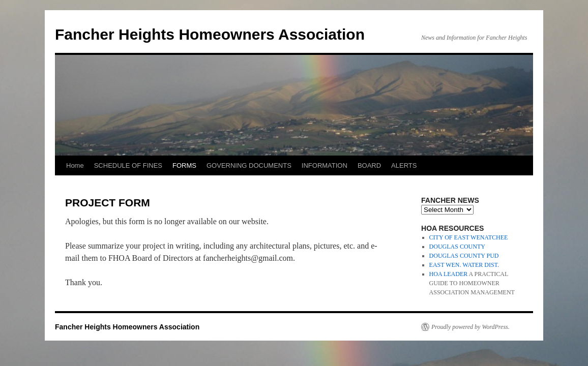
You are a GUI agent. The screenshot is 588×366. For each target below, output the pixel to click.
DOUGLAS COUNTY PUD (464, 256)
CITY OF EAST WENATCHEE (469, 237)
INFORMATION (325, 165)
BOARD (369, 165)
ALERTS (404, 165)
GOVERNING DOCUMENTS (249, 165)
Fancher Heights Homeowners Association (210, 34)
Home (75, 165)
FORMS (184, 165)
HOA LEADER (449, 274)
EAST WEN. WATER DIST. (464, 265)
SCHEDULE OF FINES (128, 165)
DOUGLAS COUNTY (457, 247)
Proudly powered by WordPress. (471, 327)
